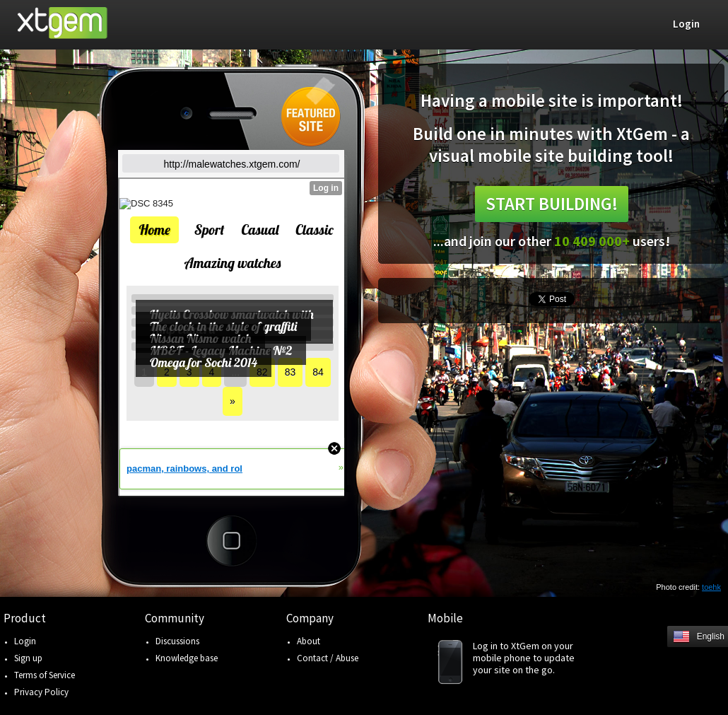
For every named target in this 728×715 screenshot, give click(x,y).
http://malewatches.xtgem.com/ (232, 164)
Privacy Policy (41, 692)
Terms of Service (45, 675)
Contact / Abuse (328, 658)
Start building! (552, 204)
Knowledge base (187, 658)
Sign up (28, 658)
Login (25, 641)
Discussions (177, 641)
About (309, 641)
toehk (711, 587)
